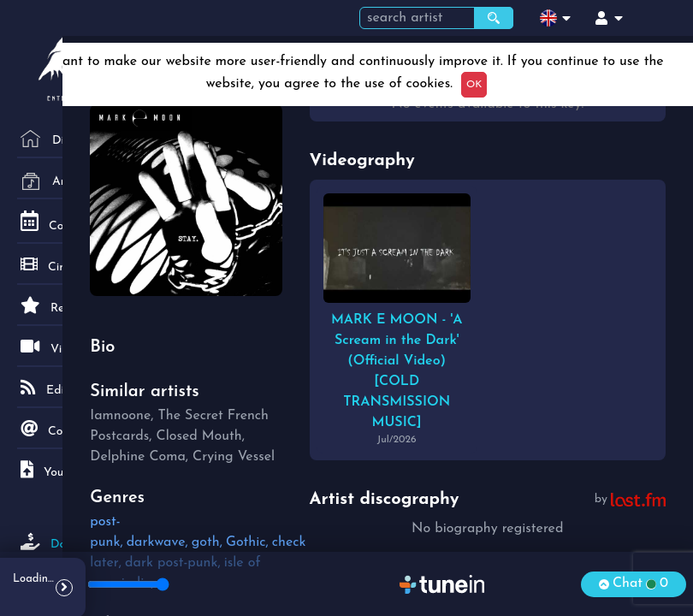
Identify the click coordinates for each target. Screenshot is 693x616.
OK (474, 85)
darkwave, (157, 542)
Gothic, (247, 542)
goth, (207, 542)
